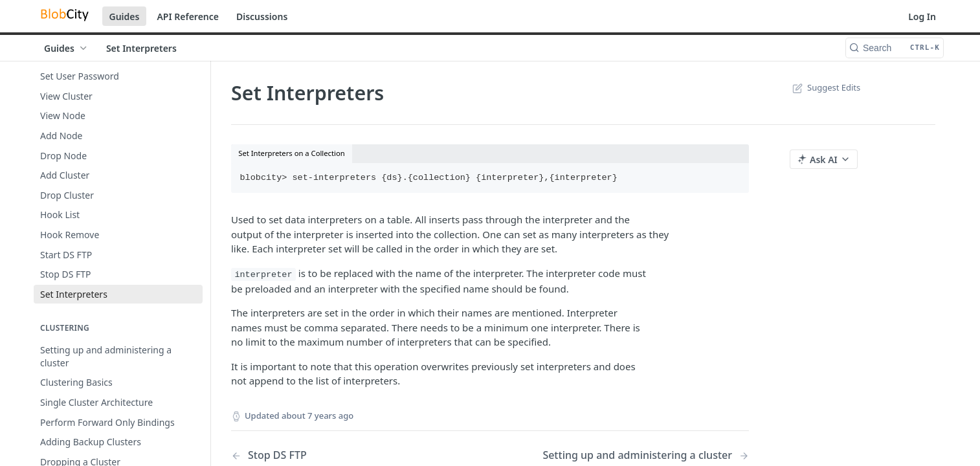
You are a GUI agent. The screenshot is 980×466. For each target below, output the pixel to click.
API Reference (188, 17)
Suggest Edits (825, 87)
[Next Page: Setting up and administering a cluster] (646, 455)
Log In (922, 17)
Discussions (262, 17)
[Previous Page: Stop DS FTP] (342, 455)
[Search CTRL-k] (895, 48)
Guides (125, 17)
